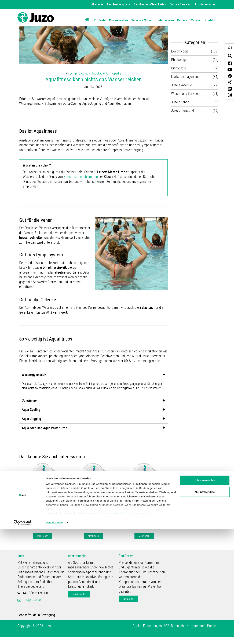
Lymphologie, (79, 73)
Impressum (144, 628)
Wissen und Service (184, 94)
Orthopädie (114, 73)
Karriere (182, 20)
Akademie (97, 4)
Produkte (100, 20)
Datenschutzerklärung (115, 628)
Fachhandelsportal (119, 4)
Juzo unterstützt (183, 111)
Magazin (196, 20)
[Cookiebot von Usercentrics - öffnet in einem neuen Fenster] (23, 637)
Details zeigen (55, 637)
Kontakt (210, 20)
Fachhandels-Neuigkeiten (150, 4)
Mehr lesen (43, 543)
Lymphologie (56, 505)
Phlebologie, (97, 73)
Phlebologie (179, 60)
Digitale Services (180, 4)
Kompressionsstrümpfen (81, 177)
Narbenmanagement (185, 77)
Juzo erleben (180, 102)
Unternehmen (165, 20)
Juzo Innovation (204, 4)
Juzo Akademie (35, 505)
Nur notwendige (205, 606)
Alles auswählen (205, 595)
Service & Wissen (142, 20)
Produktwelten (118, 20)
